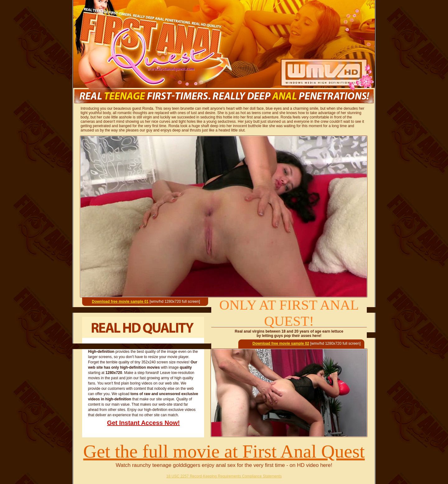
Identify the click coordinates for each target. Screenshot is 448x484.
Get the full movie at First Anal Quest (224, 451)
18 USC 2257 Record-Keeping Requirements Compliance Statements (224, 476)
